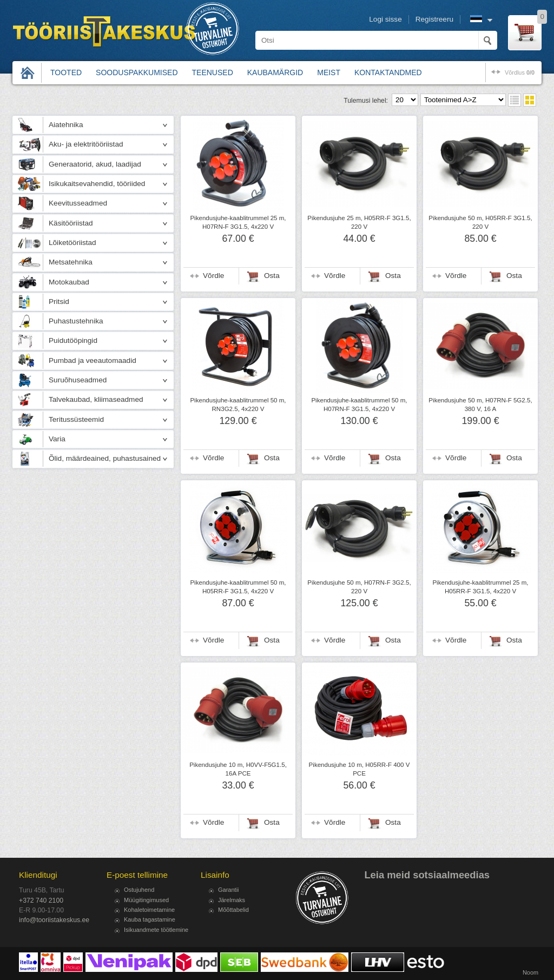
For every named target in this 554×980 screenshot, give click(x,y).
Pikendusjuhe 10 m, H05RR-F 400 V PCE (360, 769)
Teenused (213, 72)
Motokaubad (69, 282)
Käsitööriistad (71, 223)
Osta (272, 276)
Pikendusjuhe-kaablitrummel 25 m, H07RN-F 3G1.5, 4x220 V (238, 222)
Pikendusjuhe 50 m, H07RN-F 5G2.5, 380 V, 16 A (480, 405)
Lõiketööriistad (72, 243)
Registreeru (434, 19)
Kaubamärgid (275, 72)
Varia (57, 439)
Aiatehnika (66, 125)
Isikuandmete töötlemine (156, 930)
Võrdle (213, 276)
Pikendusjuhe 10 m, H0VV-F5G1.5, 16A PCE (238, 769)
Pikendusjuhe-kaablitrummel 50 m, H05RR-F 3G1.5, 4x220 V (238, 587)
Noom (530, 972)
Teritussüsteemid (76, 419)
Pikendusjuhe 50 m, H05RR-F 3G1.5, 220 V (480, 222)
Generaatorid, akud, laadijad (95, 164)
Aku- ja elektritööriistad (86, 144)
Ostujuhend (139, 890)
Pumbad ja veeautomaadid (93, 360)
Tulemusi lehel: (366, 101)
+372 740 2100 (41, 900)
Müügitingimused (146, 900)
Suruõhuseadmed (78, 380)
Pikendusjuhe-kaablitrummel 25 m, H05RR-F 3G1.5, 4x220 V (480, 587)
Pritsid (59, 302)
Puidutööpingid (73, 340)
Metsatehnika (71, 262)
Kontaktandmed (388, 72)
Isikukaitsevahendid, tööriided (97, 184)
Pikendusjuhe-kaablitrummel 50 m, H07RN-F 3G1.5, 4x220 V (359, 405)
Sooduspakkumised (137, 72)
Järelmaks (232, 900)
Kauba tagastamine (150, 919)
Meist (329, 72)
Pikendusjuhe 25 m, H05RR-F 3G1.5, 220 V (359, 222)
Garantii (229, 890)
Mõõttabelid (233, 910)
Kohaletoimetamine (149, 910)
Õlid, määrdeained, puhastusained (105, 458)
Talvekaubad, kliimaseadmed (96, 399)
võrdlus (520, 72)
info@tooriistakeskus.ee (54, 920)
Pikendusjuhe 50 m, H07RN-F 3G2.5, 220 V (359, 587)
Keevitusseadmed (78, 203)
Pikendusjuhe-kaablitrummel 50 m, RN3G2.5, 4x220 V (238, 405)
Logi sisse (385, 19)
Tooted (66, 72)
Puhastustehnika (76, 321)
